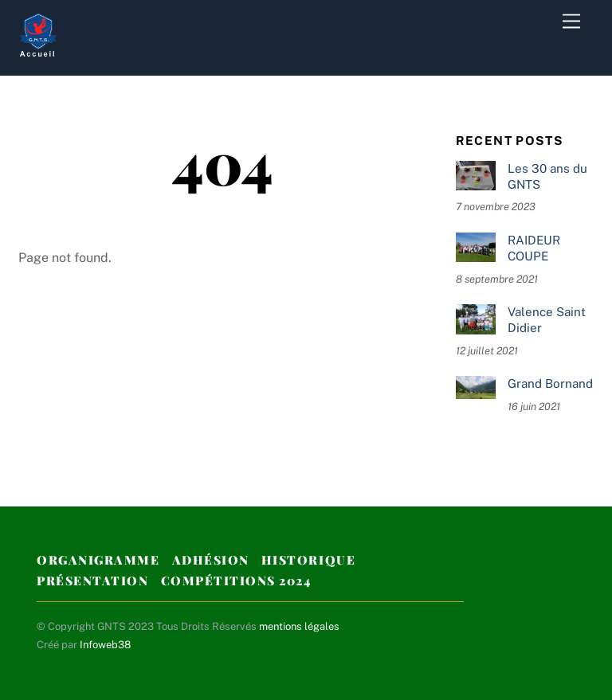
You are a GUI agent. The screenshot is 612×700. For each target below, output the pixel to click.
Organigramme (98, 560)
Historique (308, 560)
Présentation (92, 581)
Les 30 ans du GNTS (547, 176)
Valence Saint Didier (547, 320)
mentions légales (299, 626)
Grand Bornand (550, 383)
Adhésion (211, 560)
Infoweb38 (105, 645)
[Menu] (571, 22)
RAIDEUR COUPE (534, 248)
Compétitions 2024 (236, 581)
